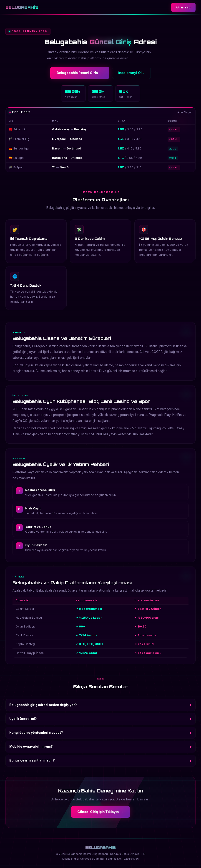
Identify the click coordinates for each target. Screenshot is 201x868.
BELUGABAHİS (22, 7)
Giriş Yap (183, 7)
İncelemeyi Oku (131, 73)
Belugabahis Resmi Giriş (80, 73)
